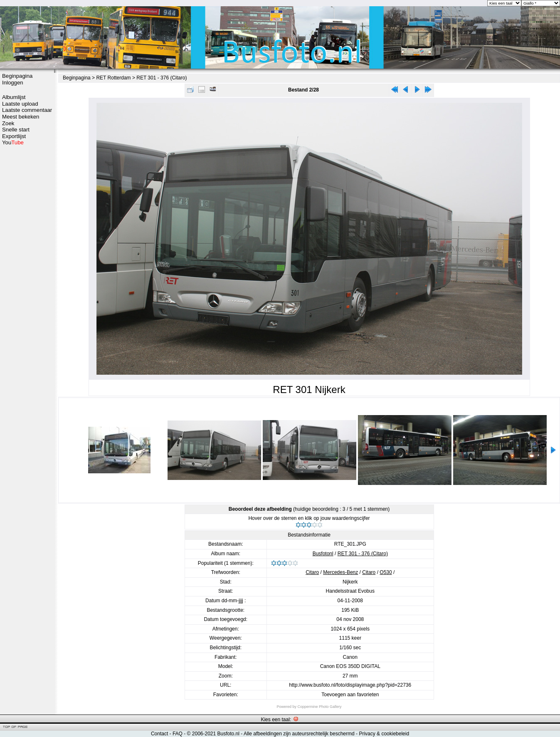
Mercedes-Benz (340, 572)
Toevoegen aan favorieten (350, 695)
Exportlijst (14, 136)
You (13, 142)
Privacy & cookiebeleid (384, 734)
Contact (159, 734)
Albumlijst (14, 97)
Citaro (312, 572)
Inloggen (13, 83)
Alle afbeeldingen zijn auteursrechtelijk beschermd (299, 734)
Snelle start (16, 130)
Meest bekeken (21, 117)
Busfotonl (323, 554)
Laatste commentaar (27, 110)
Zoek (8, 123)
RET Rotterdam (113, 78)
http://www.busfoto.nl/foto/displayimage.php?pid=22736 (350, 685)
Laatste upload (20, 104)
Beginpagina (17, 76)
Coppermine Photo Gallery (319, 707)
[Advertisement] (27, 277)
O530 (386, 572)
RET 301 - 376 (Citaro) (162, 78)
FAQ (178, 734)
